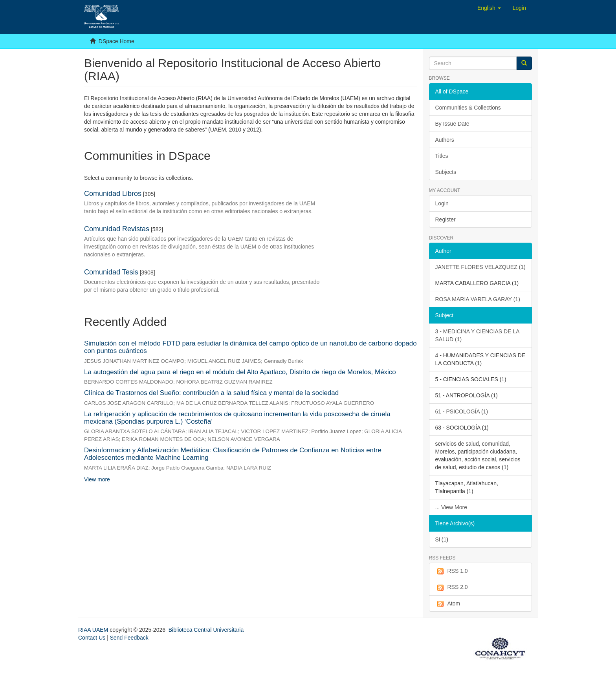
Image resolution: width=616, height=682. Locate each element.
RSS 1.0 (452, 571)
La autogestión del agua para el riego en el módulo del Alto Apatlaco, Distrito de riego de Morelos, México (240, 372)
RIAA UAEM (94, 630)
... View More (451, 507)
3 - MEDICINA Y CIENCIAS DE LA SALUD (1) (478, 335)
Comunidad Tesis (111, 272)
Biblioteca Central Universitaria (206, 630)
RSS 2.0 (452, 587)
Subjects (446, 172)
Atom (448, 604)
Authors (445, 140)
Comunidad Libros (113, 194)
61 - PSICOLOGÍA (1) (462, 411)
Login (442, 203)
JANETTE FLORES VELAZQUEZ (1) (480, 267)
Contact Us (92, 638)
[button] (489, 8)
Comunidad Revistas (117, 229)
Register (445, 219)
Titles (442, 156)
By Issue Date (452, 124)
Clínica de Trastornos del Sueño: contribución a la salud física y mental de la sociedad (211, 393)
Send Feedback (129, 638)
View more (97, 479)
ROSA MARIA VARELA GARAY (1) (478, 299)
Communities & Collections (468, 108)
